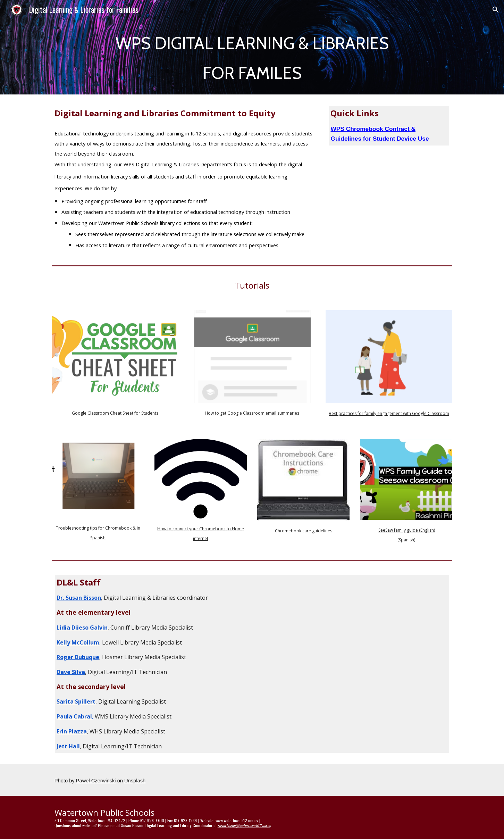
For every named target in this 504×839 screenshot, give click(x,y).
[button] (496, 10)
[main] (252, 57)
